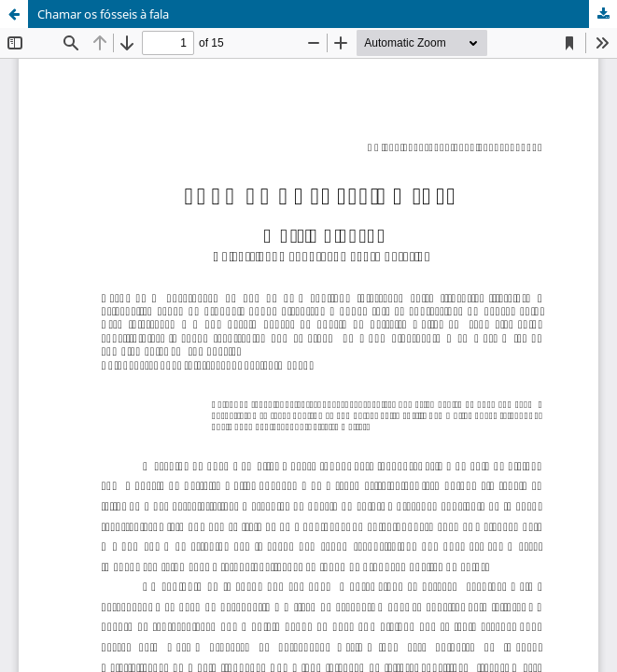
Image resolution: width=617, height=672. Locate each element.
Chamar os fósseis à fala (103, 14)
